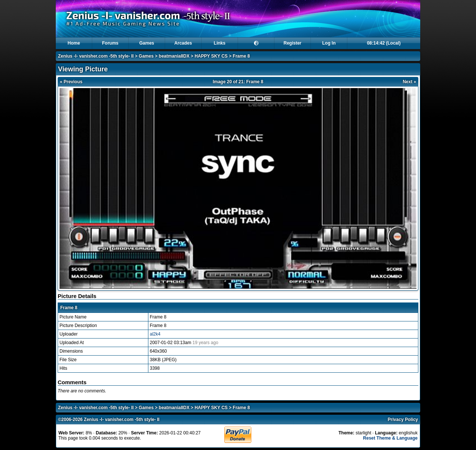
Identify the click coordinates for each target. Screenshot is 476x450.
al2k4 (155, 334)
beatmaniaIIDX (174, 56)
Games (147, 43)
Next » (409, 82)
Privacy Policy (403, 420)
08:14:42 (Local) (384, 43)
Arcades (183, 43)
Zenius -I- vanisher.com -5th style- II (96, 56)
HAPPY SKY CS (211, 56)
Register (292, 43)
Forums (110, 43)
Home (74, 43)
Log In (329, 43)
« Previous (71, 82)
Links (220, 43)
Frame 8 (241, 56)
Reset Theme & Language (390, 438)
